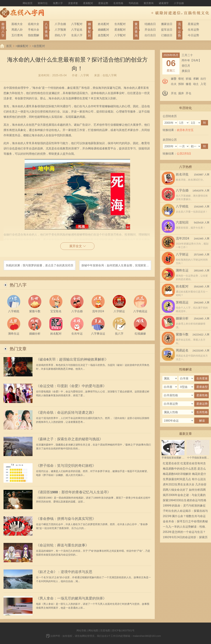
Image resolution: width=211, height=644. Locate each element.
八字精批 (182, 206)
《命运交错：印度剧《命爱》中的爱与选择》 (71, 386)
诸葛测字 (164, 3)
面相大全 (17, 24)
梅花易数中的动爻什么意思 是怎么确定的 (184, 469)
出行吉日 (150, 35)
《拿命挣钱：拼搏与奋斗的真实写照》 (66, 519)
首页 (9, 46)
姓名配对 (104, 24)
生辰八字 (77, 35)
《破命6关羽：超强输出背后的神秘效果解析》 (72, 359)
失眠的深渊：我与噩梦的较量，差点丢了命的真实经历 (40, 265)
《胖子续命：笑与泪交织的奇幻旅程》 (66, 466)
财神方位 (43, 3)
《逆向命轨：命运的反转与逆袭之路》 (66, 412)
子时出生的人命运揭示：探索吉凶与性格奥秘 (185, 511)
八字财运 (182, 254)
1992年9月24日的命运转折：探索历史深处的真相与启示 (185, 538)
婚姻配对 (104, 30)
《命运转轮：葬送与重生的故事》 (62, 545)
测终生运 (182, 270)
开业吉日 (150, 30)
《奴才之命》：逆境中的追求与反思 (64, 572)
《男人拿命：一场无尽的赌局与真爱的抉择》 (71, 598)
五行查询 (17, 35)
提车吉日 (167, 30)
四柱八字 (60, 35)
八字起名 (77, 30)
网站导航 (81, 630)
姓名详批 (182, 174)
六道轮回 (182, 222)
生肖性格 (118, 3)
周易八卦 (17, 30)
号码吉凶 (133, 3)
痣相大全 (34, 24)
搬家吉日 (167, 24)
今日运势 (193, 35)
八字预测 (60, 30)
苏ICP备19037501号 (123, 630)
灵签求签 (73, 3)
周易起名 (182, 350)
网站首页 (28, 3)
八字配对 (77, 24)
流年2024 (183, 238)
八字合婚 (179, 3)
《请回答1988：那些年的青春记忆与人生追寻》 (73, 492)
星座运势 (103, 3)
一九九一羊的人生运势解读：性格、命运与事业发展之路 (185, 527)
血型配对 (104, 35)
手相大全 (34, 30)
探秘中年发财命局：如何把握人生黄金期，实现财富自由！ (115, 267)
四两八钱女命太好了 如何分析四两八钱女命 (184, 490)
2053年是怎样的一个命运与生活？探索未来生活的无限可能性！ (184, 533)
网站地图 (93, 630)
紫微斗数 (182, 334)
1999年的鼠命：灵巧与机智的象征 (184, 506)
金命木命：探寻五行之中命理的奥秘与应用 (185, 522)
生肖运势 (193, 30)
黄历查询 (149, 3)
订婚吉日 (167, 35)
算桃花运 (182, 302)
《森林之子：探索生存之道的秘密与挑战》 (69, 439)
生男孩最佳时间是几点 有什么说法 (184, 479)
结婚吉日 (150, 24)
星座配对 (88, 3)
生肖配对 (120, 24)
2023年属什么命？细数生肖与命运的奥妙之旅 (184, 517)
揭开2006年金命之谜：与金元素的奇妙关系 (184, 496)
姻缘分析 (182, 318)
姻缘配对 (23, 46)
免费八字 (58, 3)
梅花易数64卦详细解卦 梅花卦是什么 (184, 475)
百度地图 (105, 630)
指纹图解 (34, 35)
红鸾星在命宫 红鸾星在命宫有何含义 (184, 464)
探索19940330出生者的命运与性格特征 (185, 501)
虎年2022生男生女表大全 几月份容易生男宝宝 (185, 485)
